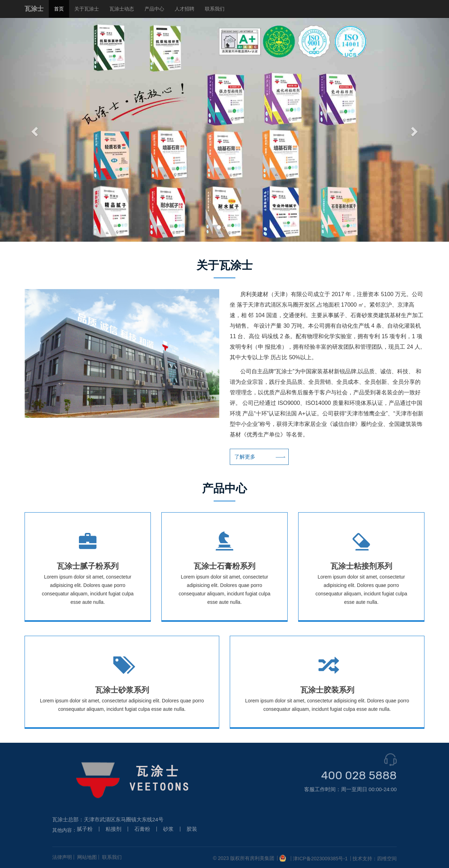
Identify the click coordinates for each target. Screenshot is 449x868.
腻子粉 (85, 829)
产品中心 (154, 9)
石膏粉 (142, 829)
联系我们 (215, 9)
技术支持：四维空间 (375, 859)
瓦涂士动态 (122, 9)
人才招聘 (185, 9)
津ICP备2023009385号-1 (320, 859)
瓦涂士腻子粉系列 (88, 566)
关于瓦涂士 (87, 9)
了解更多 (249, 457)
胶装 (192, 829)
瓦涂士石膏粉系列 (224, 566)
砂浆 (168, 829)
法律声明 (62, 857)
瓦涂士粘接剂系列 (361, 566)
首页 (59, 9)
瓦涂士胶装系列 (327, 690)
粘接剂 (113, 829)
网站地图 (87, 857)
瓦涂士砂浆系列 (122, 690)
